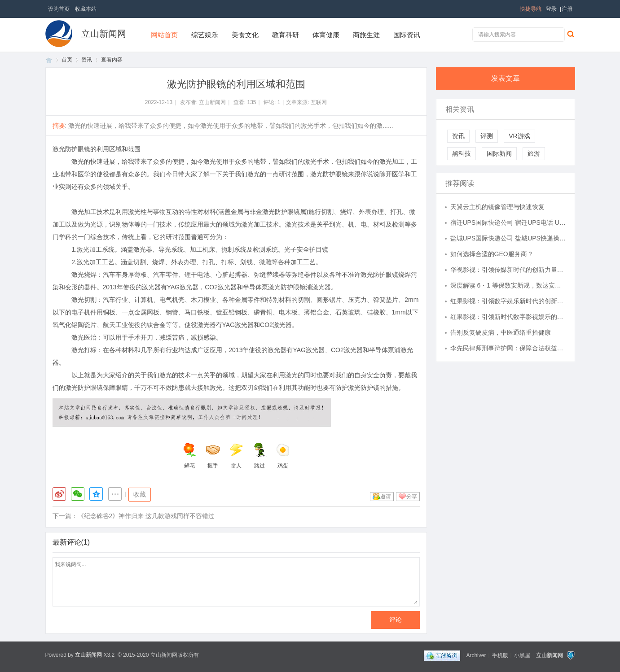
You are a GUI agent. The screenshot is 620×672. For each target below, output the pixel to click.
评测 (487, 136)
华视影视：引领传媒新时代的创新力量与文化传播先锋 (508, 270)
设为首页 (59, 9)
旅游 (534, 153)
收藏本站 (86, 9)
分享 (412, 497)
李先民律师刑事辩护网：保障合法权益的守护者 (508, 348)
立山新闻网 (104, 34)
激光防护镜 (364, 388)
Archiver (476, 655)
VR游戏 (519, 136)
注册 (567, 9)
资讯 (87, 60)
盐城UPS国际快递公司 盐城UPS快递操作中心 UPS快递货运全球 (508, 238)
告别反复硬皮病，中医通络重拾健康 (501, 332)
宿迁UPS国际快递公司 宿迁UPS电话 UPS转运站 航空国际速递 (508, 223)
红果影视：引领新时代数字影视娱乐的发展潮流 (508, 317)
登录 (551, 9)
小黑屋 (522, 655)
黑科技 (462, 153)
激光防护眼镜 (281, 212)
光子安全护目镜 (306, 249)
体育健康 (326, 35)
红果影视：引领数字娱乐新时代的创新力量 (508, 301)
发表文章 (506, 78)
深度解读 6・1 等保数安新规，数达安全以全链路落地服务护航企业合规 (508, 285)
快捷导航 (531, 9)
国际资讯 (407, 35)
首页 (49, 60)
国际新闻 (499, 153)
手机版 (500, 655)
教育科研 (286, 35)
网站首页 (164, 35)
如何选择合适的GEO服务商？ (492, 254)
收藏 (140, 494)
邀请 (386, 497)
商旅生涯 (366, 35)
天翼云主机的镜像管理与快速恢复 (497, 207)
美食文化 (245, 35)
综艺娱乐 (205, 35)
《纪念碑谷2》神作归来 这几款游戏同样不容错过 (146, 516)
